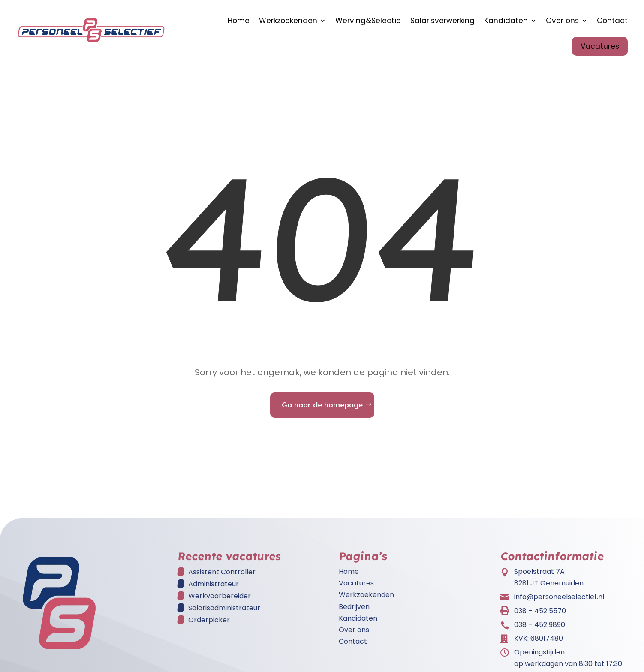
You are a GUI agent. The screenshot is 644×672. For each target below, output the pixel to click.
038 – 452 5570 (540, 615)
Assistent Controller (222, 576)
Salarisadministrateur (224, 612)
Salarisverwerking (442, 21)
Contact (612, 21)
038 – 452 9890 (540, 629)
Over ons (562, 21)
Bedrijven (354, 611)
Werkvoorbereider (220, 600)
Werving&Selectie (368, 21)
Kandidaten (506, 21)
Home (239, 21)
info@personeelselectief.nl (559, 601)
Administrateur (214, 588)
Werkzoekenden (288, 21)
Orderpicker (209, 624)
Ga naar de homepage (322, 409)
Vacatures (600, 46)
